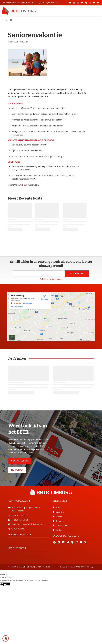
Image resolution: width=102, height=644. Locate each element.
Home (58, 508)
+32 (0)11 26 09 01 (20, 520)
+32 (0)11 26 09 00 (50, 3)
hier (26, 185)
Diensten (60, 521)
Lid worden (17, 470)
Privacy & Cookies (67, 567)
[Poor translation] (7, 584)
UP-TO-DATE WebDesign (85, 567)
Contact (59, 530)
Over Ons (60, 512)
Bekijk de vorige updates (51, 279)
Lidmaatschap (62, 526)
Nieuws (59, 517)
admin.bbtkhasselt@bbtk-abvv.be (20, 3)
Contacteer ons (20, 461)
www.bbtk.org (18, 529)
